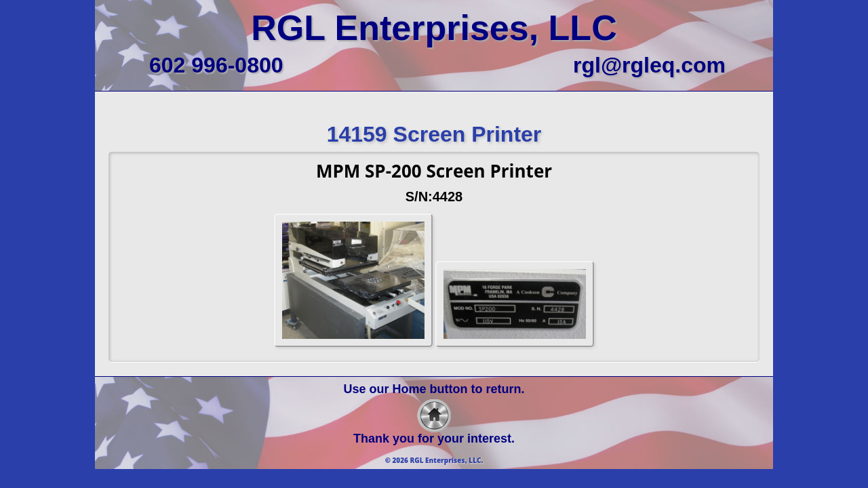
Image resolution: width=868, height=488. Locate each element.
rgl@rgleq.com (649, 65)
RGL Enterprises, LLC (434, 28)
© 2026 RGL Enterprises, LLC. (434, 460)
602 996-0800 (216, 65)
